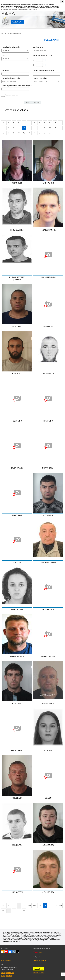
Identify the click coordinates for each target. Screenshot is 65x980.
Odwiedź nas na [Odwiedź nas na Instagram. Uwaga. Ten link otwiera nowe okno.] (14, 952)
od (34, 60)
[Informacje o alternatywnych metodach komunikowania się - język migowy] (10, 13)
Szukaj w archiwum (12, 95)
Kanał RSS (2, 952)
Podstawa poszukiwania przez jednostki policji (17, 86)
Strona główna (6, 33)
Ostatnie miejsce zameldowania (43, 71)
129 (60, 906)
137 (14, 911)
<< (3, 905)
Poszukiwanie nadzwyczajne (11, 47)
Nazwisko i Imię (38, 47)
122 (24, 906)
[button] (61, 14)
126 (45, 906)
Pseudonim (5, 71)
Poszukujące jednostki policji (11, 78)
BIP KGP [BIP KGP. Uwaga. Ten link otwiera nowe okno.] (41, 952)
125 (40, 906)
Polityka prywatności (6, 976)
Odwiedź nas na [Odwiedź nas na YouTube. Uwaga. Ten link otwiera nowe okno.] (6, 952)
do (34, 65)
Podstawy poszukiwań (40, 78)
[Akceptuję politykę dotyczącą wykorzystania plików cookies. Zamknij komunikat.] (62, 2)
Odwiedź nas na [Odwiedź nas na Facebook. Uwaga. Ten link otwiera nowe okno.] (10, 952)
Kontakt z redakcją (6, 960)
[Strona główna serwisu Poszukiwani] (3, 13)
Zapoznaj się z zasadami (7, 973)
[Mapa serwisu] (6, 13)
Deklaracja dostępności (40, 960)
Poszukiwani (17, 33)
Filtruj (27, 102)
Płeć (3, 55)
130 (4, 911)
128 (55, 906)
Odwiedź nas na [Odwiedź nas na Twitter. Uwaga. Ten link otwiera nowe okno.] (18, 952)
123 (29, 906)
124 (34, 906)
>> (23, 910)
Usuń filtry (36, 102)
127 (50, 906)
